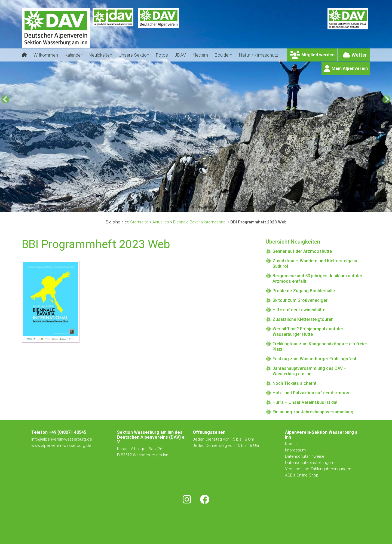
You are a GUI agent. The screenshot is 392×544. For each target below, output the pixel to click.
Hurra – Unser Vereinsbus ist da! (305, 402)
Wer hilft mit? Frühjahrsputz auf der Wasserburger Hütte (308, 332)
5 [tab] (205, 207)
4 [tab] (199, 207)
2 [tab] (187, 207)
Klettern (200, 55)
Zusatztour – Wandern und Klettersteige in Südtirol (315, 264)
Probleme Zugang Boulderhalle (304, 291)
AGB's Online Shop (302, 475)
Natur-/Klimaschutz (258, 55)
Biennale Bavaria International (200, 222)
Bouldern (223, 55)
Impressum (295, 450)
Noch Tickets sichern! (294, 383)
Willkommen (46, 55)
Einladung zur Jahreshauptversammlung (313, 412)
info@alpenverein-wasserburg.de (62, 439)
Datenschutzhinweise (305, 456)
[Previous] (5, 99)
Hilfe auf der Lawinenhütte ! (300, 310)
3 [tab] (193, 207)
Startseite (139, 222)
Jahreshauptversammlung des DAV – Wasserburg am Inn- (310, 371)
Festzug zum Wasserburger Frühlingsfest (314, 359)
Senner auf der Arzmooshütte (302, 251)
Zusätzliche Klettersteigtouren (303, 319)
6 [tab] (212, 207)
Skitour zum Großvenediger (300, 300)
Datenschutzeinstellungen (309, 463)
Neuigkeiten (100, 55)
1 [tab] (180, 207)
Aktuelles (161, 222)
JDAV (180, 55)
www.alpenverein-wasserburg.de (61, 445)
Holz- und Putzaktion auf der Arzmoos (311, 393)
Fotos (162, 55)
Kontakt (293, 444)
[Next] (387, 99)
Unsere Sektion (134, 55)
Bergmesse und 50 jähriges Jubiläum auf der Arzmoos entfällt (317, 279)
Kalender (73, 55)
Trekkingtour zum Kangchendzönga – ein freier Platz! (320, 347)
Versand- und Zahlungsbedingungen (318, 469)
